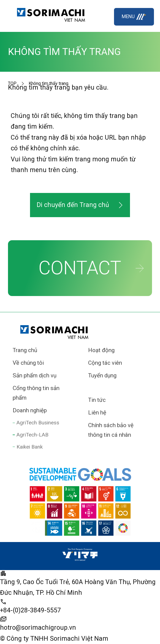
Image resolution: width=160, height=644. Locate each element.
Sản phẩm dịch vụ (35, 375)
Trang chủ (25, 350)
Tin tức (97, 400)
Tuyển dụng (102, 375)
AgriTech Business (38, 423)
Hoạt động (101, 350)
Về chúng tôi (28, 363)
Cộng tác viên (105, 363)
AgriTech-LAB (32, 435)
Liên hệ (97, 413)
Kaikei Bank (30, 447)
